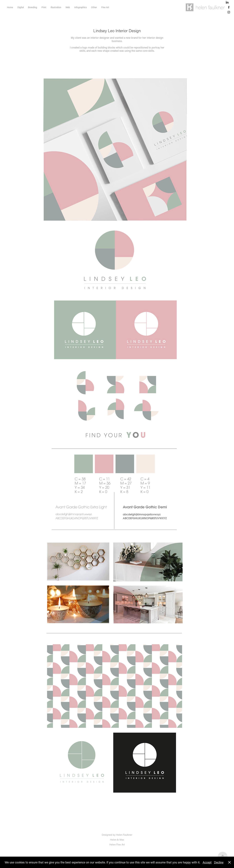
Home (10, 7)
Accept (207, 862)
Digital (21, 7)
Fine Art (105, 7)
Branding (32, 7)
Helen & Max (117, 840)
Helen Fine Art (117, 844)
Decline (219, 862)
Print (44, 7)
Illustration (56, 7)
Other (94, 7)
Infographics (81, 7)
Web (68, 7)
